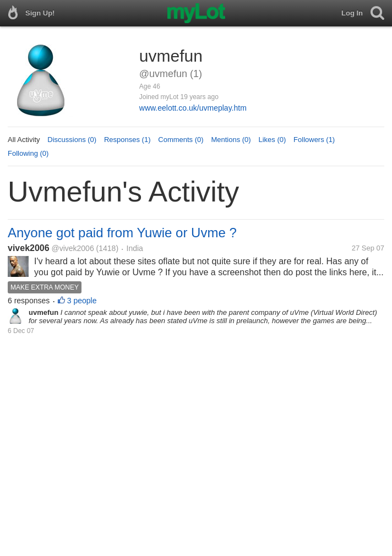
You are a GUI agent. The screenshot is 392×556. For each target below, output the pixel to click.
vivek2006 (29, 248)
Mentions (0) (231, 140)
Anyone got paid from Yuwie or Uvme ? (122, 233)
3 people (82, 301)
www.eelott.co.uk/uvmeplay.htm (193, 108)
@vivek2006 (72, 248)
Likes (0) (272, 140)
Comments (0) (181, 140)
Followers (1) (314, 140)
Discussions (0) (72, 140)
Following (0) (28, 153)
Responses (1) (127, 140)
